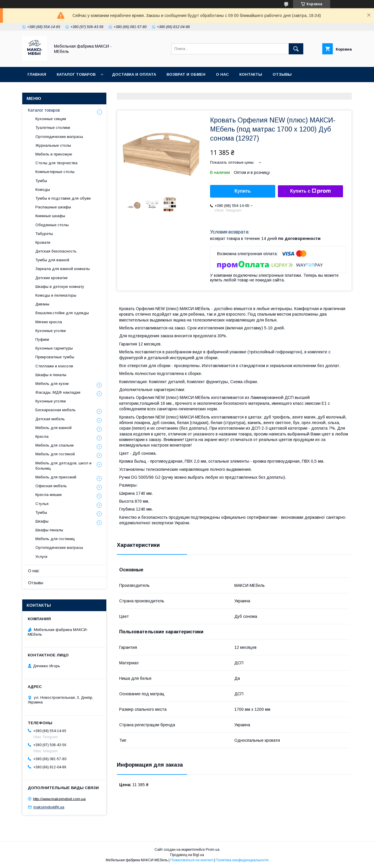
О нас (222, 74)
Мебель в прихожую (54, 154)
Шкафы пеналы (49, 530)
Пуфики (42, 339)
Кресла (42, 436)
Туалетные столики (53, 128)
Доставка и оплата (134, 74)
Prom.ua (213, 850)
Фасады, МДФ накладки (58, 392)
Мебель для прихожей (56, 477)
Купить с (310, 191)
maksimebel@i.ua (49, 807)
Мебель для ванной (53, 428)
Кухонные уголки (51, 331)
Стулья (42, 504)
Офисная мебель (51, 486)
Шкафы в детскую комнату (60, 287)
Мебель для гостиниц (55, 539)
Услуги (41, 557)
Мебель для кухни (52, 384)
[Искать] (296, 49)
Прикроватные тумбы (55, 357)
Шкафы (42, 521)
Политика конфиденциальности (242, 860)
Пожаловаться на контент (192, 860)
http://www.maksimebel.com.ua (59, 799)
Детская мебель (50, 419)
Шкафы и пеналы (51, 375)
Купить (243, 191)
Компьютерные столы (55, 172)
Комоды (43, 190)
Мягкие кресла (49, 322)
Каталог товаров (76, 74)
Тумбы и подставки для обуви (63, 198)
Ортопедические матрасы (59, 137)
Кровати (43, 242)
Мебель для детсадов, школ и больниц (63, 466)
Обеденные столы (52, 225)
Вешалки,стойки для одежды (62, 313)
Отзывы (282, 74)
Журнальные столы (53, 145)
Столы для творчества (56, 163)
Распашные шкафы (53, 207)
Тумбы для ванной (52, 260)
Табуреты (44, 234)
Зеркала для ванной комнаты (63, 269)
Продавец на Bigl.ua (187, 855)
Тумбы (41, 181)
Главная (37, 74)
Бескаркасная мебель (56, 410)
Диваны (42, 304)
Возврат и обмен (186, 74)
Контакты (251, 74)
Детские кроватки (51, 278)
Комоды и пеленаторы (56, 295)
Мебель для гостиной (55, 454)
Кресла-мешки (49, 495)
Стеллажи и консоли (54, 366)
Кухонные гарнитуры (54, 348)
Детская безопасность (56, 251)
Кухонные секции (51, 119)
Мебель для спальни (54, 445)
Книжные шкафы (50, 216)
